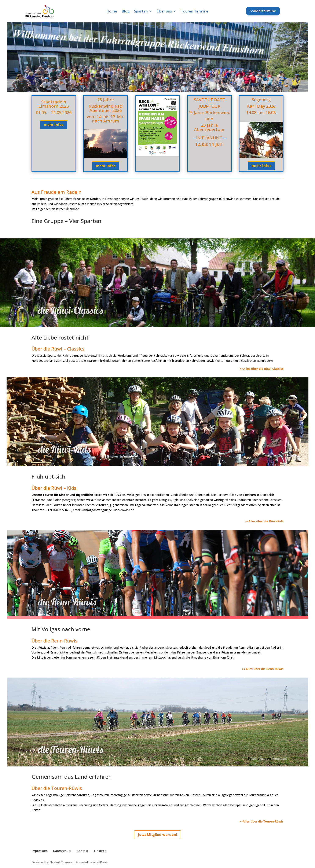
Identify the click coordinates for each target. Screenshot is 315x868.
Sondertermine (263, 11)
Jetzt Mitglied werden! (157, 834)
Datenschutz (62, 851)
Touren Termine (195, 11)
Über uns (164, 11)
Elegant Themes (61, 862)
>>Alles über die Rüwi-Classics (262, 369)
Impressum (40, 851)
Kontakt (83, 851)
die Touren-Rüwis (71, 755)
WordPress (100, 862)
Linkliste (100, 851)
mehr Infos (54, 124)
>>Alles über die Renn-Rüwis (263, 669)
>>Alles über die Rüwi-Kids (264, 521)
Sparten (141, 11)
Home (112, 11)
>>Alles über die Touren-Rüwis (261, 821)
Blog (126, 11)
